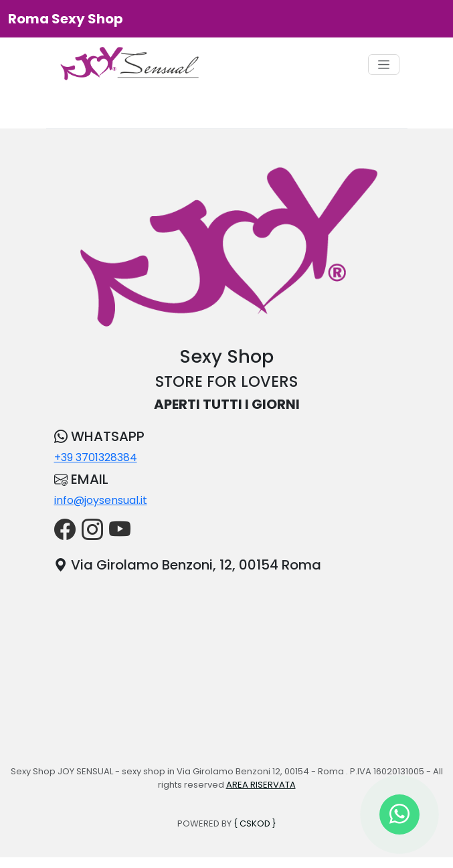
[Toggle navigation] (384, 65)
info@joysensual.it (101, 500)
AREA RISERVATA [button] (261, 785)
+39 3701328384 (96, 457)
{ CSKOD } (255, 823)
